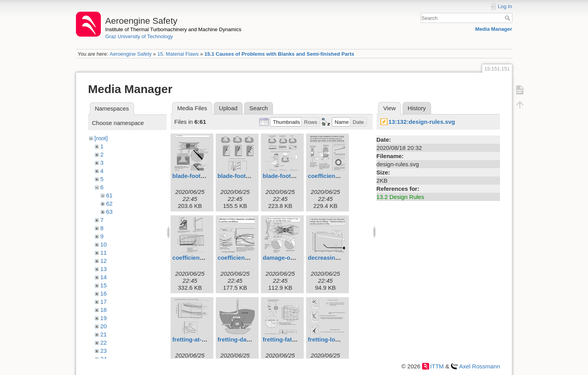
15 (104, 285)
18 (104, 310)
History (417, 108)
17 (104, 302)
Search (508, 18)
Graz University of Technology (139, 36)
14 (104, 277)
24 (104, 359)
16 (104, 293)
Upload (228, 108)
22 (104, 342)
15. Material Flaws (178, 54)
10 (104, 244)
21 (104, 334)
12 (104, 261)
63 (110, 212)
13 (104, 269)
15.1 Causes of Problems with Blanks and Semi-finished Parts (279, 54)
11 (104, 253)
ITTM (437, 366)
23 (104, 351)
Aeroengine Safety (130, 54)
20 (104, 326)
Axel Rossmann (480, 366)
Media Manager (494, 29)
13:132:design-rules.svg (422, 122)
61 (110, 195)
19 (104, 318)
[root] (101, 138)
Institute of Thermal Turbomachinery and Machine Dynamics (173, 29)
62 (110, 203)
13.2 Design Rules (401, 197)
